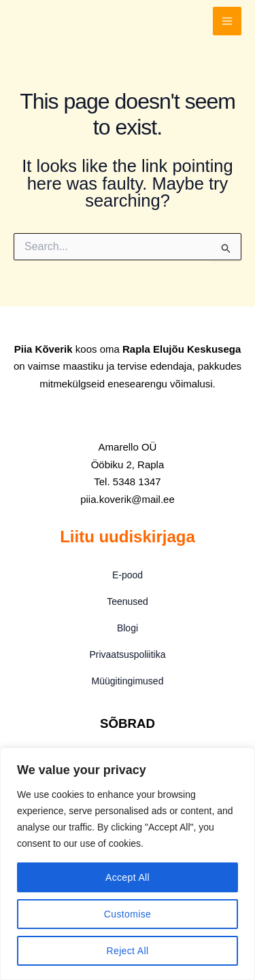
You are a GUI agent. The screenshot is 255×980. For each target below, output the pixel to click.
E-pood (128, 575)
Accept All (128, 877)
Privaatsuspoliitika (127, 654)
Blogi (128, 628)
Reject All (128, 951)
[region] (128, 864)
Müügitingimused (128, 681)
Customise (128, 914)
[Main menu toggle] (227, 21)
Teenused (128, 601)
